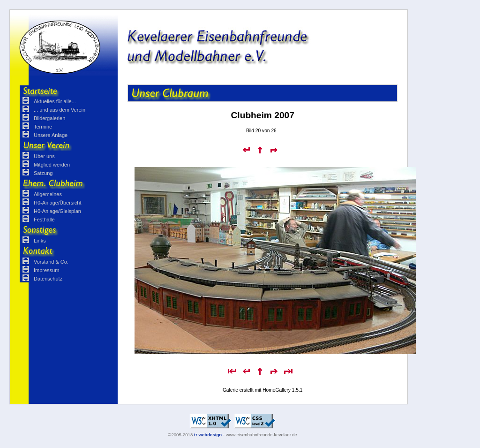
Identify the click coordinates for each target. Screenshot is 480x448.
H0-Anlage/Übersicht (58, 203)
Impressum (46, 270)
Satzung (43, 173)
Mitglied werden (52, 165)
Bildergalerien (49, 118)
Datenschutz (48, 279)
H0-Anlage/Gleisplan (57, 211)
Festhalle (44, 220)
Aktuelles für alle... (55, 101)
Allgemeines (48, 194)
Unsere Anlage (51, 135)
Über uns (44, 156)
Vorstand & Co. (51, 262)
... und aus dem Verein (60, 110)
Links (40, 241)
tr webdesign (208, 435)
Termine (43, 127)
